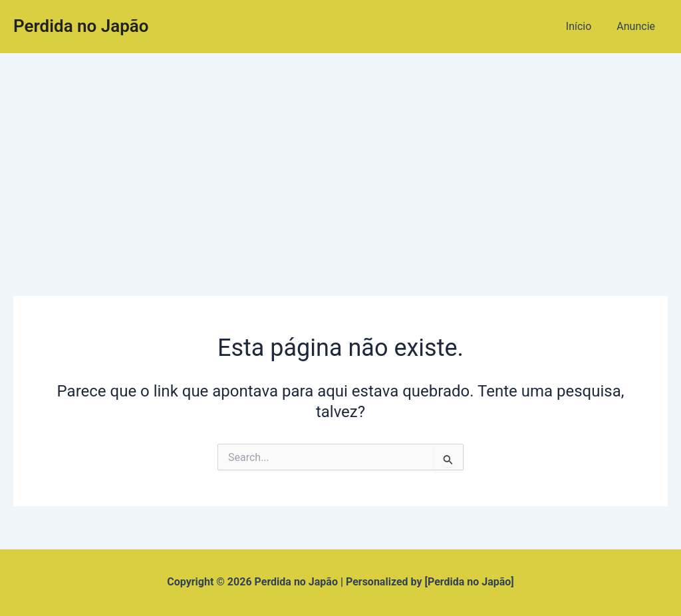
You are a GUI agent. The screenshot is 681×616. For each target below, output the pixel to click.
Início (585, 26)
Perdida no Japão (81, 26)
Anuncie (638, 26)
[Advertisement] (340, 154)
